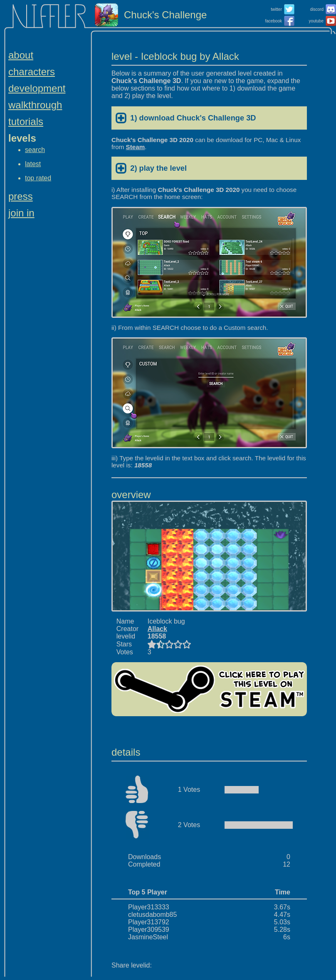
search (35, 150)
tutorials (26, 122)
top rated (38, 178)
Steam (136, 147)
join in (21, 213)
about (21, 55)
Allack (157, 629)
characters (32, 72)
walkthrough (35, 105)
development (37, 88)
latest (33, 164)
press (21, 196)
